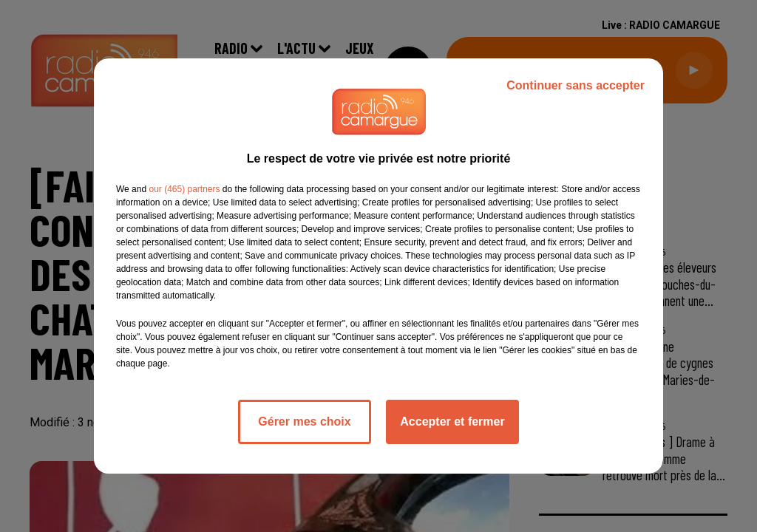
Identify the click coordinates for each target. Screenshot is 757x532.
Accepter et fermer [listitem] (452, 422)
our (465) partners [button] (184, 189)
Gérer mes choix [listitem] (304, 422)
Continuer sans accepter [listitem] (576, 85)
